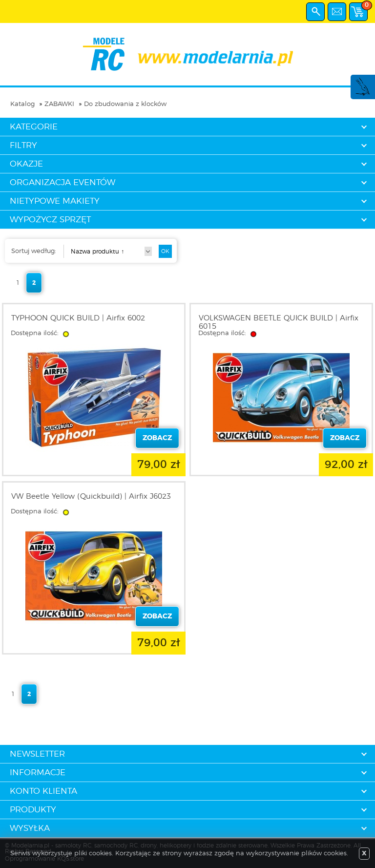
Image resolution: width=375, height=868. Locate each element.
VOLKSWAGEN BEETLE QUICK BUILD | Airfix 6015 (279, 322)
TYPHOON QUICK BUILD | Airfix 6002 (78, 318)
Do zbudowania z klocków (125, 104)
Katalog (22, 104)
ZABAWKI (59, 104)
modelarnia (188, 54)
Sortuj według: (34, 251)
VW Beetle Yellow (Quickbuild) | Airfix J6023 (91, 497)
